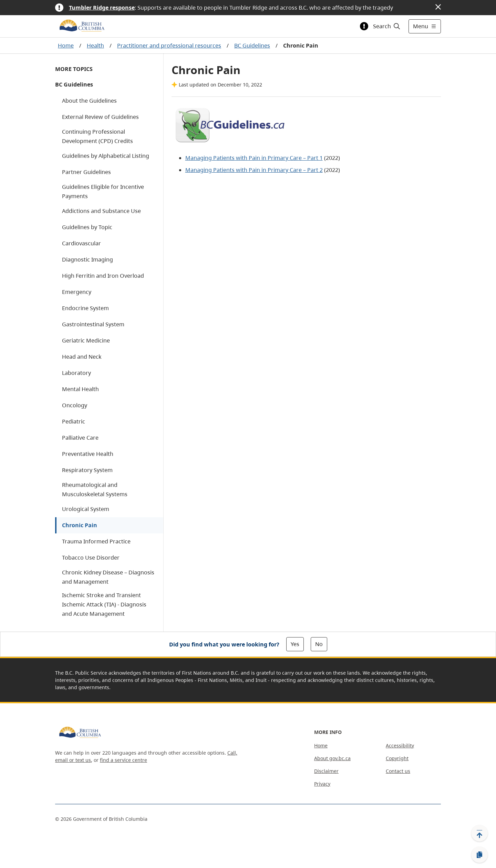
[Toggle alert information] (364, 26)
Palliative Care (80, 438)
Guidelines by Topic (87, 227)
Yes (295, 644)
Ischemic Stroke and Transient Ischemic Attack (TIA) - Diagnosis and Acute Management (104, 604)
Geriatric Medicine (86, 340)
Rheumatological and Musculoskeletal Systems (95, 489)
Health (95, 45)
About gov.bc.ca (332, 758)
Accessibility (400, 746)
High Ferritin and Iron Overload (103, 276)
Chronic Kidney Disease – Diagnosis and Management (108, 577)
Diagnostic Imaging (87, 259)
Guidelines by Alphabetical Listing (106, 156)
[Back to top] (479, 833)
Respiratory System (87, 470)
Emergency (77, 292)
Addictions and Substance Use (101, 211)
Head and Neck (82, 357)
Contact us (398, 771)
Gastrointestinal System (93, 324)
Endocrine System (85, 308)
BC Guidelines (252, 45)
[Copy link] (479, 855)
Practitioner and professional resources (169, 45)
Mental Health (80, 389)
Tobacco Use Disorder (91, 558)
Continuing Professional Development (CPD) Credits (97, 136)
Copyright (397, 758)
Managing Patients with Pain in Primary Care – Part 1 (254, 158)
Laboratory (76, 373)
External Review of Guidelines (100, 117)
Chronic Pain (80, 525)
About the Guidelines (89, 101)
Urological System (86, 509)
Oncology (75, 405)
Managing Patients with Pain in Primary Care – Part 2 (254, 170)
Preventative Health (88, 454)
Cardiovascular (81, 243)
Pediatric (74, 421)
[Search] (387, 26)
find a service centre (123, 760)
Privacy (322, 784)
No (319, 644)
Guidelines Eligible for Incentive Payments (103, 191)
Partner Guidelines (86, 172)
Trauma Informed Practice (96, 541)
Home (66, 45)
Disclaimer (326, 771)
